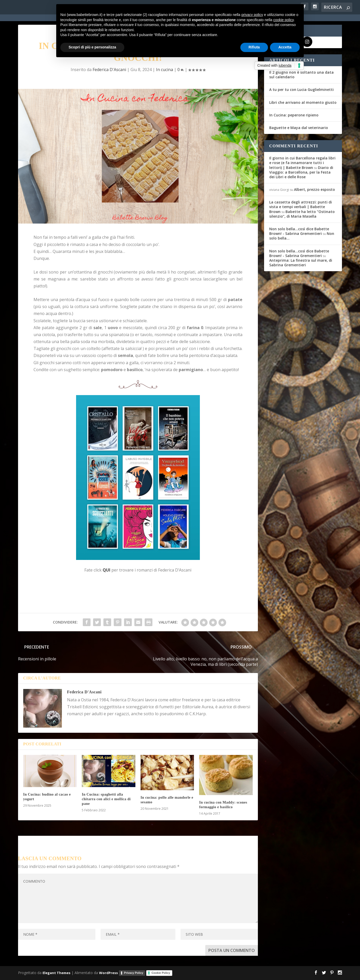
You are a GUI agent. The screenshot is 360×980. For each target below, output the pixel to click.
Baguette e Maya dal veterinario (299, 128)
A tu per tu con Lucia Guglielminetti (301, 90)
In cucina (165, 70)
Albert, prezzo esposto (314, 189)
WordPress (108, 973)
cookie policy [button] (284, 20)
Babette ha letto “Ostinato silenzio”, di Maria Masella (302, 214)
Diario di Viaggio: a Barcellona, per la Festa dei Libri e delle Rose (301, 172)
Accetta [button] (285, 47)
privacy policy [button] (252, 15)
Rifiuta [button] (254, 47)
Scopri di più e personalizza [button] (92, 47)
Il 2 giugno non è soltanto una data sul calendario (301, 75)
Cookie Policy (161, 973)
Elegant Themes (56, 973)
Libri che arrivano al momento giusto (303, 102)
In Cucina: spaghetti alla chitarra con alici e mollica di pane (106, 799)
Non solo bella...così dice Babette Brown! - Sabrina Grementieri (299, 231)
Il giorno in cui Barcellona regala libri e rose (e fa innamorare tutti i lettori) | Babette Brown (302, 163)
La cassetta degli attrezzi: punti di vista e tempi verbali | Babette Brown (301, 207)
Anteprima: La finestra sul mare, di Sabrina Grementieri (301, 263)
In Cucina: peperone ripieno (294, 115)
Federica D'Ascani (109, 70)
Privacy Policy (134, 973)
